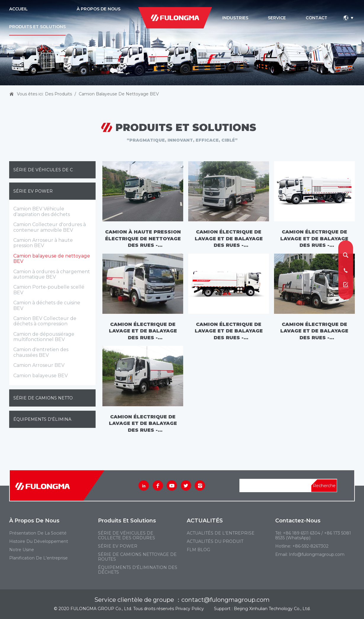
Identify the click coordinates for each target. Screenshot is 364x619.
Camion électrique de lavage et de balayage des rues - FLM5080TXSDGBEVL (314, 331)
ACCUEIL (18, 9)
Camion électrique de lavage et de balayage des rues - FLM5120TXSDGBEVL (143, 331)
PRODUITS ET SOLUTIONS (37, 27)
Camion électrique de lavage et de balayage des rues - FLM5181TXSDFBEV (314, 239)
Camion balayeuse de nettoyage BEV (119, 94)
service (277, 18)
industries (235, 18)
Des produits (58, 94)
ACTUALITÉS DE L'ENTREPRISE (221, 533)
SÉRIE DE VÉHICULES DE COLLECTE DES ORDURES (70, 170)
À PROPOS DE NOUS (99, 9)
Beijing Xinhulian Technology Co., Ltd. (272, 609)
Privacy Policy (190, 609)
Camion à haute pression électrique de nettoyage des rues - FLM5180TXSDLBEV (143, 239)
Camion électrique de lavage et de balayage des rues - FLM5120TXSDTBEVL (229, 331)
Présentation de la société (38, 533)
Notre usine (22, 550)
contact (317, 18)
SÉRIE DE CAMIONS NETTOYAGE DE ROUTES (62, 398)
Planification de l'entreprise (38, 558)
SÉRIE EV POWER (33, 191)
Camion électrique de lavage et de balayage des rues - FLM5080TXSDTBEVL (143, 424)
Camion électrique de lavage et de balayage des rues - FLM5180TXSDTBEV (229, 239)
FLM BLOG (198, 550)
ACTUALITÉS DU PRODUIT (215, 541)
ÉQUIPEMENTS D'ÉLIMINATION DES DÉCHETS (64, 419)
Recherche (324, 486)
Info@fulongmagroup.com (317, 554)
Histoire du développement (39, 541)
